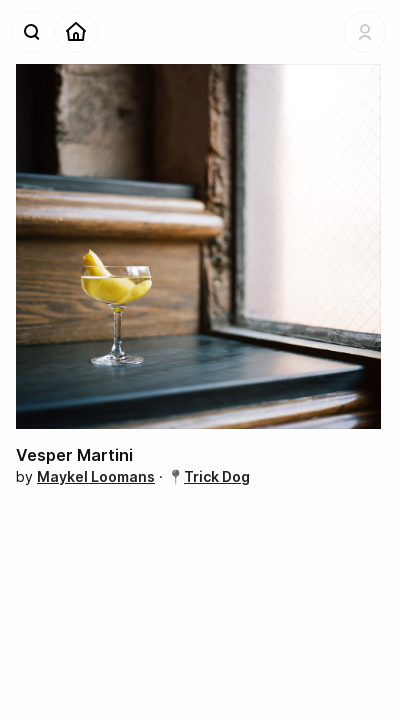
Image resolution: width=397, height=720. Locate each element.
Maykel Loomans (96, 476)
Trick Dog (217, 476)
